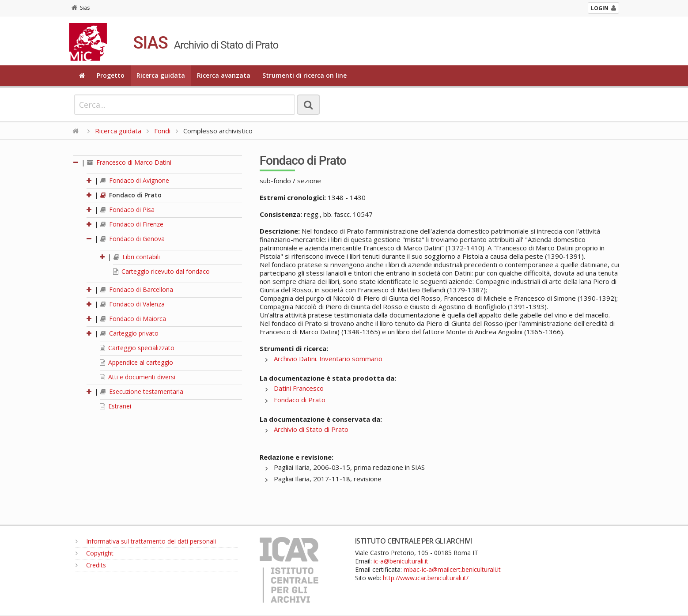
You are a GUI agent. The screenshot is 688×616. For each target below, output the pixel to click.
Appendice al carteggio (136, 362)
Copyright (95, 553)
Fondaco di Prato (131, 195)
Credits (91, 565)
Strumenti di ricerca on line (304, 75)
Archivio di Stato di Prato (311, 429)
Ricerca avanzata (224, 75)
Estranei (115, 406)
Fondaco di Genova (132, 239)
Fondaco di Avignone (135, 180)
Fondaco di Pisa (127, 210)
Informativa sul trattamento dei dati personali (146, 541)
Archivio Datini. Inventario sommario (328, 359)
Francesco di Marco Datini (129, 162)
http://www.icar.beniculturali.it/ (426, 578)
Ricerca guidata (161, 75)
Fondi (162, 131)
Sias (81, 8)
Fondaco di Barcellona (137, 289)
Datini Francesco (299, 388)
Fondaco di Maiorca (133, 319)
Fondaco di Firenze (132, 224)
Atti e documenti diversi (138, 377)
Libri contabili (137, 257)
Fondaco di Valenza (132, 304)
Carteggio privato (129, 333)
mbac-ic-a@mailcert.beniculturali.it (452, 569)
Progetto (111, 75)
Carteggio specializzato (137, 348)
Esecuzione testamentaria (142, 391)
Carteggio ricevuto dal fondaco (161, 271)
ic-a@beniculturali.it (401, 561)
